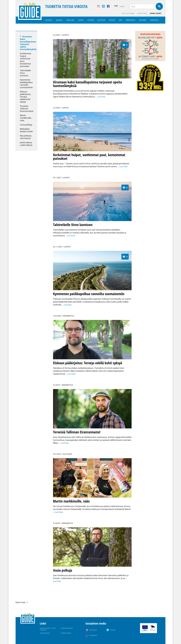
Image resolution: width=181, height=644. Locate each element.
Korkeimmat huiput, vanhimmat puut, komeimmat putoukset (26, 60)
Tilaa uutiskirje (128, 13)
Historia (91, 20)
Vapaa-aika (70, 20)
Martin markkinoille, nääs (26, 118)
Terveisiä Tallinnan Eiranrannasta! (27, 109)
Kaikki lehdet (156, 13)
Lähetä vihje (142, 13)
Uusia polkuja (26, 125)
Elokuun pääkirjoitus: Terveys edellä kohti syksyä (26, 97)
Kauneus (59, 20)
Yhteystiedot (45, 633)
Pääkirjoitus (131, 20)
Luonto (81, 20)
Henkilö (112, 20)
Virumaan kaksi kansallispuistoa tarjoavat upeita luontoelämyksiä (28, 43)
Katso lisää (20, 602)
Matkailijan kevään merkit (26, 130)
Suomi (122, 6)
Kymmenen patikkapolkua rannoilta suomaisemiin (27, 84)
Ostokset (49, 20)
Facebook (93, 630)
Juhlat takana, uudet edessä (26, 144)
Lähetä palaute (67, 628)
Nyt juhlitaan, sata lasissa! (26, 137)
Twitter (113, 630)
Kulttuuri (101, 20)
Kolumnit (143, 20)
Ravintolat (154, 20)
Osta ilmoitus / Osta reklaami (48, 629)
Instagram (93, 635)
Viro (120, 20)
